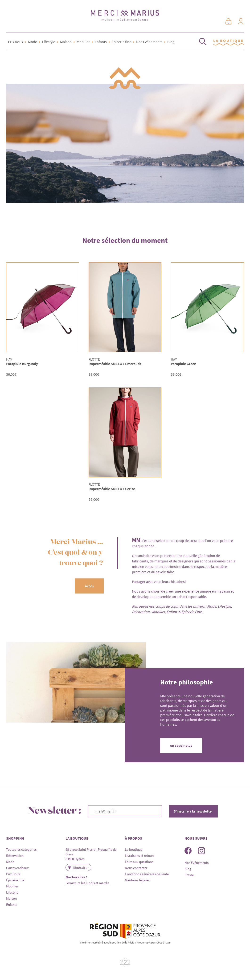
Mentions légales (137, 880)
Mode (33, 42)
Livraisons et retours (140, 856)
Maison (66, 42)
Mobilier (83, 42)
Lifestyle (49, 42)
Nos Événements (149, 42)
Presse (189, 875)
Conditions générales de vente (147, 874)
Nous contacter (136, 868)
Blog (171, 42)
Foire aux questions (139, 862)
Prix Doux (16, 42)
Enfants (101, 42)
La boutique (134, 849)
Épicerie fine (121, 42)
